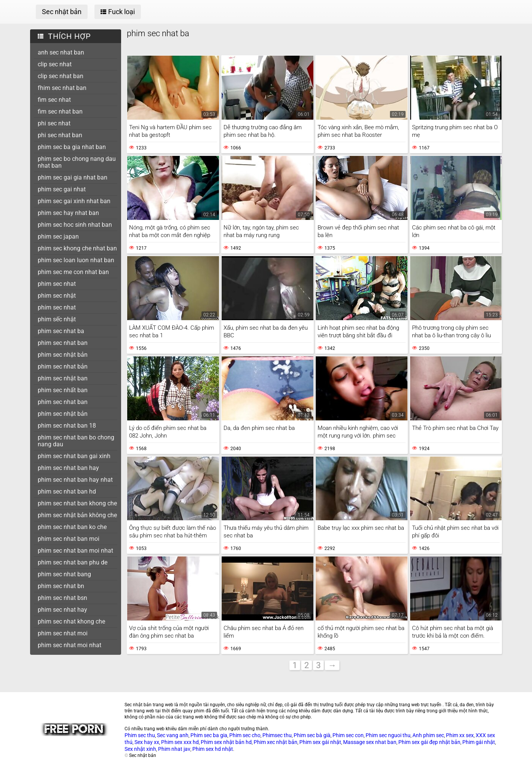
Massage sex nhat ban (370, 742)
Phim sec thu (140, 735)
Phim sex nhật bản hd (226, 742)
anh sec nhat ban (61, 52)
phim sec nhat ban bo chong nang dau (76, 441)
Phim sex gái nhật (320, 742)
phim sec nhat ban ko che (72, 527)
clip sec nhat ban (61, 76)
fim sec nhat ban (60, 111)
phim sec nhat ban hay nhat (75, 480)
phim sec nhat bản (63, 366)
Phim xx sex (460, 735)
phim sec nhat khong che (71, 621)
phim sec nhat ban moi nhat (75, 551)
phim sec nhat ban (63, 343)
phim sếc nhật (57, 319)
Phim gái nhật (479, 742)
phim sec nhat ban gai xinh (74, 456)
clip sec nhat (55, 64)
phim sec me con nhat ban (73, 272)
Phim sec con (348, 735)
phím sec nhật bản (63, 414)
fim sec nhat (54, 100)
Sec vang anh (173, 735)
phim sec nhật (57, 296)
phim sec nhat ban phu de (73, 562)
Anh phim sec (428, 735)
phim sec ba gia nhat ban (72, 147)
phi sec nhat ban (60, 135)
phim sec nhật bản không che (77, 515)
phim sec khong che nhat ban (77, 248)
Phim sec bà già (312, 735)
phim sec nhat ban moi (69, 539)
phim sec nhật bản (63, 355)
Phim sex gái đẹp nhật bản (429, 742)
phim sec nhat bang (64, 574)
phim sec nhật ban (63, 378)
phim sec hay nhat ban (68, 213)
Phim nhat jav (174, 749)
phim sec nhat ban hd (67, 491)
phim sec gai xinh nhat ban (74, 201)
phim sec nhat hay (62, 610)
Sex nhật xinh (140, 749)
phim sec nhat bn (61, 586)
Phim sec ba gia (209, 735)
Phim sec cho (245, 735)
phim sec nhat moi (63, 633)
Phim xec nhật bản (276, 742)
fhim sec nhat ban (62, 88)
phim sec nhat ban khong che (77, 503)
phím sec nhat (57, 307)
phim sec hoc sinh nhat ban (75, 225)
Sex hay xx (147, 742)
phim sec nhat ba (61, 331)
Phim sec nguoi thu (388, 735)
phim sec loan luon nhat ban (76, 260)
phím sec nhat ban (63, 402)
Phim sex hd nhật (213, 749)
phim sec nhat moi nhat (69, 645)
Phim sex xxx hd (180, 742)
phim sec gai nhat (62, 189)
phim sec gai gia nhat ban (73, 177)
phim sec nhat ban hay (68, 468)
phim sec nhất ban (63, 390)
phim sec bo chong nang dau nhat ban (77, 162)
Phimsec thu (277, 735)
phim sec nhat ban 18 (67, 426)
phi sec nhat (54, 123)
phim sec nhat (57, 284)
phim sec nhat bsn (62, 598)
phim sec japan (58, 236)
